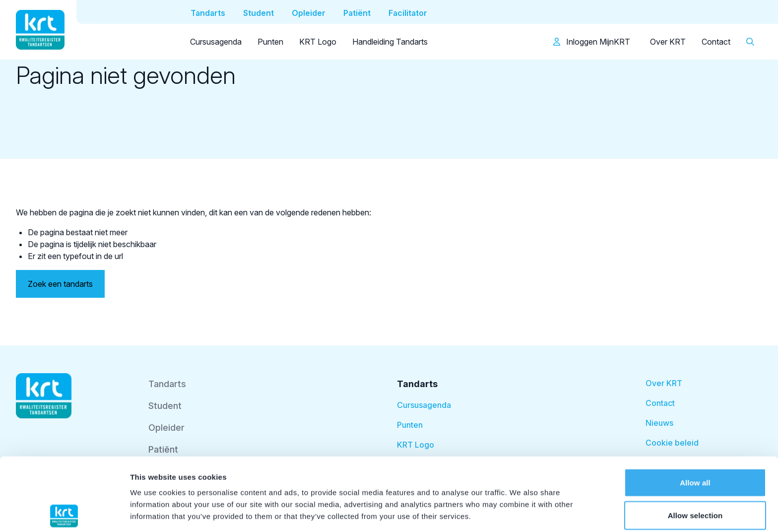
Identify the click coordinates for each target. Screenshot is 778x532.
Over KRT (668, 42)
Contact (716, 42)
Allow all (695, 410)
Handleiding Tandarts (390, 42)
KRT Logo (318, 42)
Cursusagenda (216, 42)
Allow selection (695, 442)
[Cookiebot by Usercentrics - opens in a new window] (64, 513)
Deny (695, 475)
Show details (521, 512)
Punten (270, 42)
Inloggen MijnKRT (592, 42)
